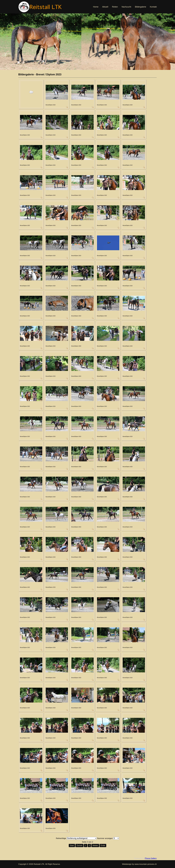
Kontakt (153, 7)
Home (96, 7)
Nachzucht (126, 7)
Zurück (79, 846)
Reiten (115, 7)
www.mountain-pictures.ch (146, 864)
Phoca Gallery (151, 858)
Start (72, 846)
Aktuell (105, 7)
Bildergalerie (141, 7)
